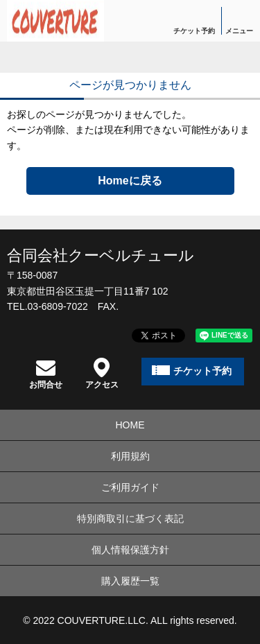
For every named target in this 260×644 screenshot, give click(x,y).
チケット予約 (194, 31)
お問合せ (46, 373)
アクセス (102, 373)
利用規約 (130, 456)
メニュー (239, 31)
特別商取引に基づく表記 (130, 519)
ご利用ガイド (130, 487)
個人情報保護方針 (130, 550)
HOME (130, 425)
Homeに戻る (130, 181)
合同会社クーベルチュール (101, 255)
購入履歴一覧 (130, 581)
